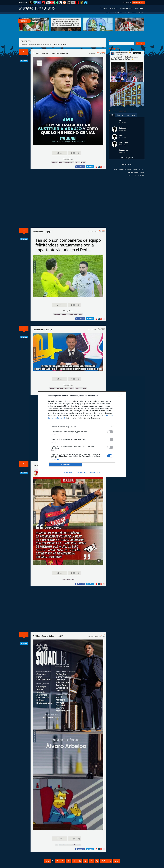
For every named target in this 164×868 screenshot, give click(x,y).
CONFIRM (66, 464)
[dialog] (82, 434)
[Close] (121, 396)
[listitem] (82, 427)
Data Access (82, 472)
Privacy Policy (95, 472)
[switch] (110, 432)
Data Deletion (69, 472)
